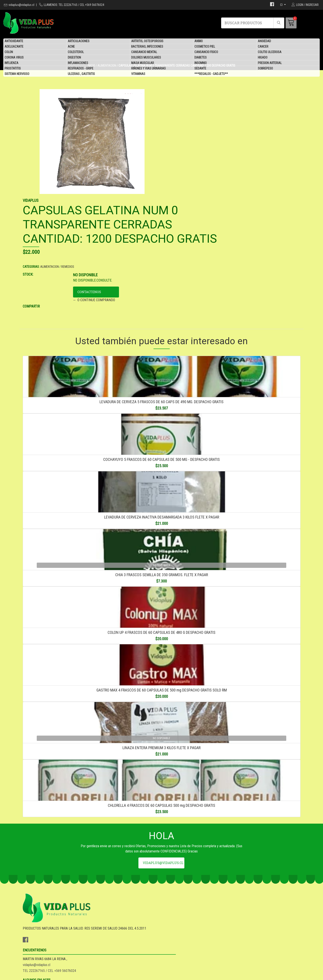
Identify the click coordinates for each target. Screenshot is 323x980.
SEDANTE (200, 69)
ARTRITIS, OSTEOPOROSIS (147, 41)
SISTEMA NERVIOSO (17, 74)
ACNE (71, 47)
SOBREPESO (265, 69)
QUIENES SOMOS (177, 941)
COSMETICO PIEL (205, 47)
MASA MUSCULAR (143, 63)
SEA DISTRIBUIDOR (179, 936)
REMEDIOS (210, 176)
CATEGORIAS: (173, 176)
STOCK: (170, 184)
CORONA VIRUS (14, 58)
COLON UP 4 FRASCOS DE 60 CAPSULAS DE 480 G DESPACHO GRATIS (161, 604)
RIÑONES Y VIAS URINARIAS (148, 69)
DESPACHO (173, 930)
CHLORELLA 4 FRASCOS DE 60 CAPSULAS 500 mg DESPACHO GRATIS (161, 815)
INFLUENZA (11, 63)
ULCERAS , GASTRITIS (81, 74)
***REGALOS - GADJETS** (211, 74)
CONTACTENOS (216, 201)
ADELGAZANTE (14, 47)
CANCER (263, 47)
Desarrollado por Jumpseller (196, 975)
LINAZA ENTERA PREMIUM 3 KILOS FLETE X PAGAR (161, 744)
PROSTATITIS (13, 69)
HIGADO (263, 58)
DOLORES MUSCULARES (146, 58)
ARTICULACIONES (79, 41)
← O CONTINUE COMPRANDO (221, 209)
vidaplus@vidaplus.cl (21, 5)
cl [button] (282, 5)
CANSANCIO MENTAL (144, 52)
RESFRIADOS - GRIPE (81, 69)
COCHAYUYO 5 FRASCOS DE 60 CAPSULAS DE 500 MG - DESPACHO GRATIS (161, 393)
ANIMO (199, 41)
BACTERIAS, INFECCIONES (147, 47)
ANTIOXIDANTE (14, 41)
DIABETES (201, 58)
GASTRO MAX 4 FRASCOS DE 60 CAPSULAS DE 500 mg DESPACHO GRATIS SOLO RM (162, 674)
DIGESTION (74, 58)
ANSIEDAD (264, 41)
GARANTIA (172, 924)
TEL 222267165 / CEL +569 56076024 (120, 936)
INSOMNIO (201, 63)
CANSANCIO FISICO (206, 52)
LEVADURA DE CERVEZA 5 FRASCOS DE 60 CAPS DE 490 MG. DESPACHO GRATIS (161, 322)
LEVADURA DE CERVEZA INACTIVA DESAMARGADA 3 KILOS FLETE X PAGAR (162, 463)
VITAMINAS (138, 74)
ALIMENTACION (192, 176)
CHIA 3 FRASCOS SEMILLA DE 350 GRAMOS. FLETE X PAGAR (162, 533)
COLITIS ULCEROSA (270, 52)
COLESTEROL (76, 52)
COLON (9, 52)
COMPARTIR (173, 216)
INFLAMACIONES (78, 63)
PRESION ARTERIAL (270, 63)
